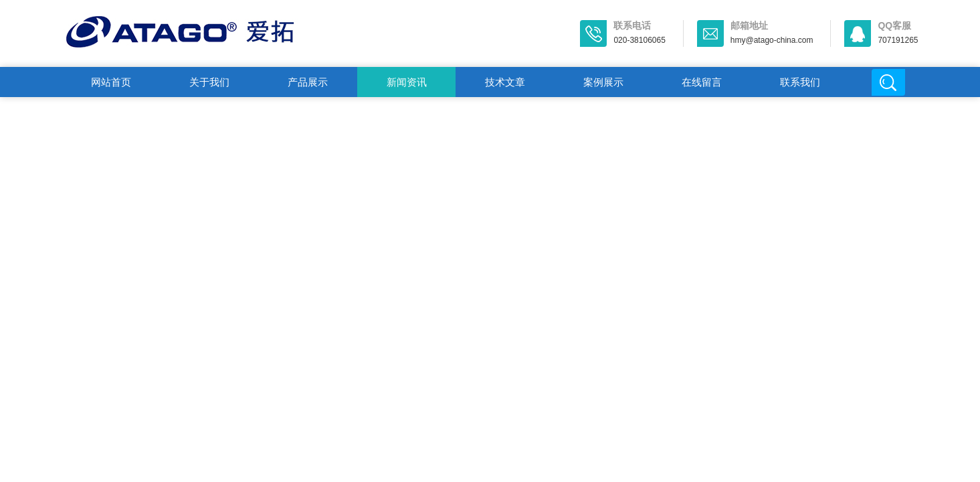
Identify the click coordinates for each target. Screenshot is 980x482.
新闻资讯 (407, 82)
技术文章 (505, 82)
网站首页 (111, 82)
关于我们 (209, 82)
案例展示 (603, 82)
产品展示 (308, 82)
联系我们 (800, 82)
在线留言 (702, 82)
